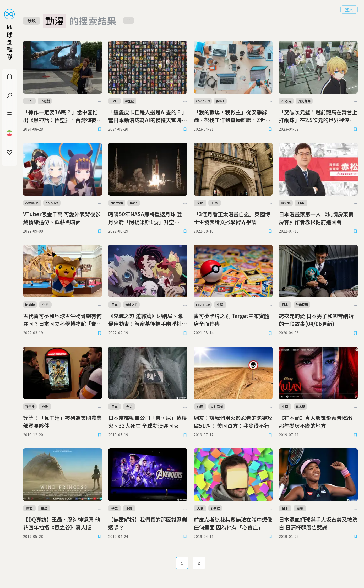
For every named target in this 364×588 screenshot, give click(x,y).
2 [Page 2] (199, 563)
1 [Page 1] (182, 563)
